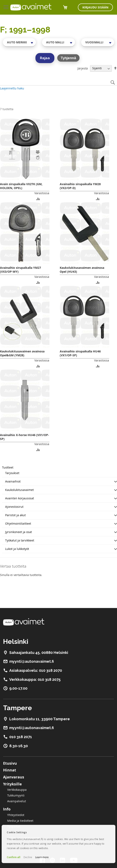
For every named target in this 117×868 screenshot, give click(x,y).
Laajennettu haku (12, 88)
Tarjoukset (12, 473)
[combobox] (19, 42)
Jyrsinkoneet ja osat (19, 532)
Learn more (42, 857)
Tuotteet (8, 467)
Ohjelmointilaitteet (18, 523)
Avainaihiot (13, 481)
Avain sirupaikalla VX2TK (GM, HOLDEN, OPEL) (21, 186)
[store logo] (31, 7)
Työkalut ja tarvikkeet (20, 540)
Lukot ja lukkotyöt (17, 549)
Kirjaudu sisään (95, 7)
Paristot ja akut (15, 515)
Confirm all (14, 857)
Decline (28, 857)
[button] (38, 199)
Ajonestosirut (14, 507)
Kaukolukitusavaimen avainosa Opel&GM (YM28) (22, 353)
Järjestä (83, 68)
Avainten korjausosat (20, 498)
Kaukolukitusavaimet (19, 490)
